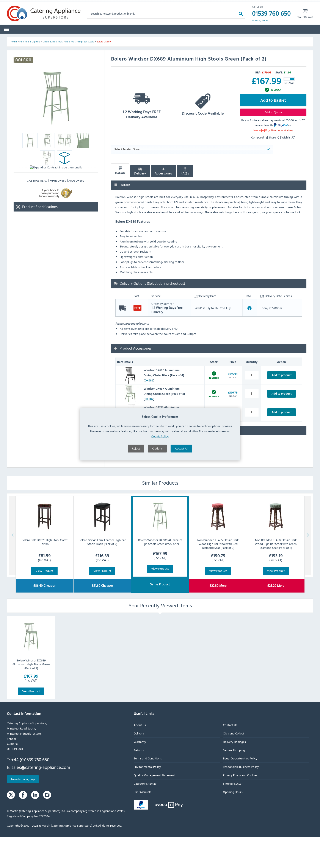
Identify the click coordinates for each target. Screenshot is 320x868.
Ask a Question (129, 484)
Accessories (163, 203)
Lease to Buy (275, 39)
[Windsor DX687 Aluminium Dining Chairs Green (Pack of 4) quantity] (252, 425)
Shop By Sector (233, 815)
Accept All (181, 448)
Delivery (140, 203)
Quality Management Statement (154, 807)
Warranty (140, 773)
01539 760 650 (271, 20)
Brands (42, 39)
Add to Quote (273, 143)
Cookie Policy (160, 436)
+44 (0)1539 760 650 (30, 791)
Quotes (251, 39)
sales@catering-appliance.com (41, 798)
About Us (140, 756)
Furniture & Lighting (30, 73)
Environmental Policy (147, 798)
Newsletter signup (23, 810)
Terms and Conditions (148, 790)
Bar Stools (71, 73)
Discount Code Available (203, 136)
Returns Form (59, 4)
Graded (229, 39)
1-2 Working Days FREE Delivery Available (142, 136)
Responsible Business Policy (241, 798)
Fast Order (302, 39)
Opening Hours (233, 823)
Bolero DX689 (104, 73)
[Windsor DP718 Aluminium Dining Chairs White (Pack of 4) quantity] (252, 444)
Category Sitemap (145, 815)
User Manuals (142, 823)
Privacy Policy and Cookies (240, 807)
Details (120, 202)
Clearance (206, 39)
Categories (18, 39)
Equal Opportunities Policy (240, 790)
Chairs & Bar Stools (53, 73)
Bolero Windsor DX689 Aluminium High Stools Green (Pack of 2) (31, 695)
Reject (136, 448)
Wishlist (288, 169)
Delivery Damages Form (99, 4)
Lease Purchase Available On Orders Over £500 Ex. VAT (166, 4)
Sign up (222, 4)
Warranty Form (24, 4)
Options (157, 448)
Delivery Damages (234, 773)
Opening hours (260, 27)
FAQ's (185, 203)
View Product (44, 602)
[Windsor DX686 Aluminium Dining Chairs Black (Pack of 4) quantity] (252, 407)
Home (14, 73)
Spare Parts (67, 39)
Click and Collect (233, 765)
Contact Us (230, 756)
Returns (139, 781)
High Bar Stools (86, 73)
